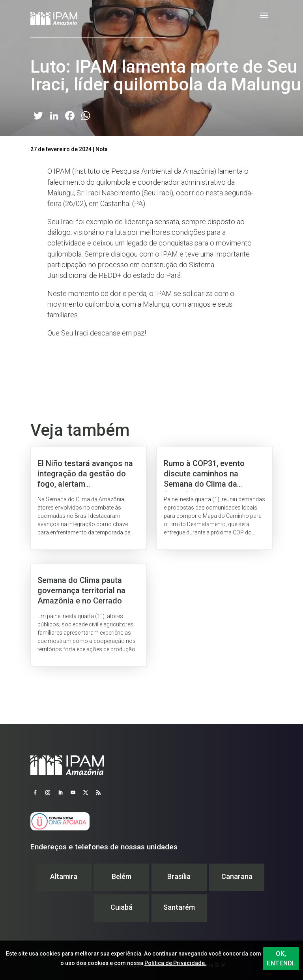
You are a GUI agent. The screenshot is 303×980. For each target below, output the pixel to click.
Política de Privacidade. (175, 963)
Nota (102, 149)
